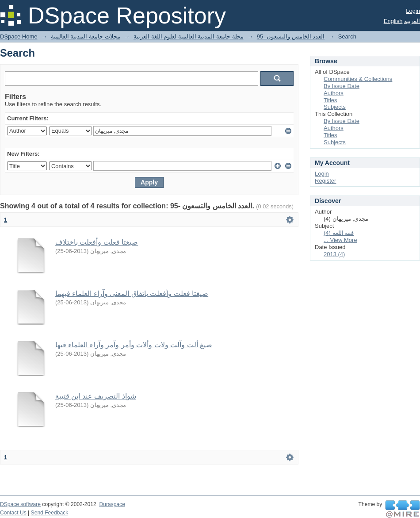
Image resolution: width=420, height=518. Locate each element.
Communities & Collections (358, 79)
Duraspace (112, 504)
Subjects (335, 107)
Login (413, 11)
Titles (330, 100)
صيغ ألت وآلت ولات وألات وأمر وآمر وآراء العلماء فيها (134, 345)
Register (325, 181)
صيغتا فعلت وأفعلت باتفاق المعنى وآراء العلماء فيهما (132, 294)
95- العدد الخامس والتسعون (291, 36)
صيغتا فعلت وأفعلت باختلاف (97, 242)
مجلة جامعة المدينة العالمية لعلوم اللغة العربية (189, 36)
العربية (412, 21)
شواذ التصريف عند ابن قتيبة (96, 396)
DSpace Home (19, 36)
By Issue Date (342, 86)
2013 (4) (334, 254)
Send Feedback (50, 513)
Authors (334, 93)
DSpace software (20, 504)
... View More (340, 240)
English (393, 21)
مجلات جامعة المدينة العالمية (86, 36)
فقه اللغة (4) (339, 233)
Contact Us (13, 513)
